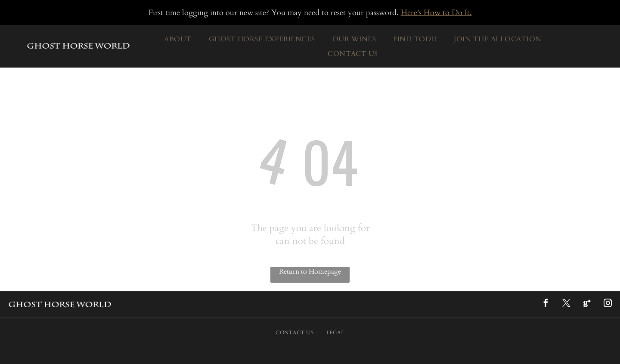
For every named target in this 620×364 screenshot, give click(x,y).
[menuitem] (178, 39)
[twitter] (566, 304)
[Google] (587, 304)
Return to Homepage (310, 271)
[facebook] (546, 304)
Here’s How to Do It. (436, 13)
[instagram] (608, 304)
